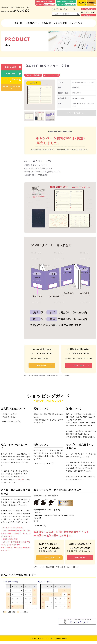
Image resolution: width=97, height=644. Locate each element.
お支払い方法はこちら (10, 423)
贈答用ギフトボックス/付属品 (11, 87)
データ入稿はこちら (88, 9)
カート (76, 9)
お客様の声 (46, 23)
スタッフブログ (76, 23)
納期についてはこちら (43, 464)
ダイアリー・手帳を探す (10, 80)
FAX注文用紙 (91, 3)
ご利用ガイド (32, 23)
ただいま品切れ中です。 (76, 114)
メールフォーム (79, 366)
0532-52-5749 (88, 12)
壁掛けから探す (10, 67)
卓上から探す (11, 74)
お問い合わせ (88, 15)
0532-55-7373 (42, 354)
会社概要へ (39, 527)
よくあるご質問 (60, 23)
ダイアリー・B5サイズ (53, 75)
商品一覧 (18, 23)
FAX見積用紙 (82, 3)
